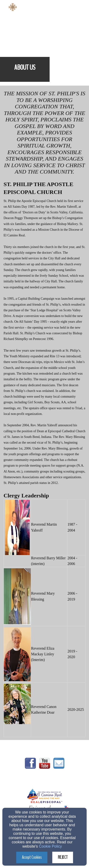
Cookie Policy (50, 846)
